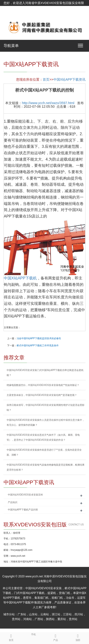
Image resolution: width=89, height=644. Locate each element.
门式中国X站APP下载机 (29, 593)
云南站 (45, 614)
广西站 (39, 619)
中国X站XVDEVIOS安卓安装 (44, 588)
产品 (56, 637)
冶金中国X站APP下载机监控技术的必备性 (39, 338)
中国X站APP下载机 (20, 278)
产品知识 (13, 502)
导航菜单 (11, 46)
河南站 (28, 619)
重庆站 (62, 619)
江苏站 (67, 614)
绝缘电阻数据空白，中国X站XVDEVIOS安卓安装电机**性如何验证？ (43, 385)
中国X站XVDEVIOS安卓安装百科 (25, 495)
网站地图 (10, 15)
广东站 (22, 614)
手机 (33, 634)
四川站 (79, 614)
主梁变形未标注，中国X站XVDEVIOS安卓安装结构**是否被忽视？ (42, 395)
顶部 (78, 637)
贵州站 (16, 619)
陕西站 (50, 619)
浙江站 (56, 614)
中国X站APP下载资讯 (69, 79)
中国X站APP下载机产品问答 (23, 510)
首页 (46, 79)
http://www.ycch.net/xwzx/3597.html (48, 103)
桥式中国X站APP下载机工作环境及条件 (38, 345)
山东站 (33, 614)
